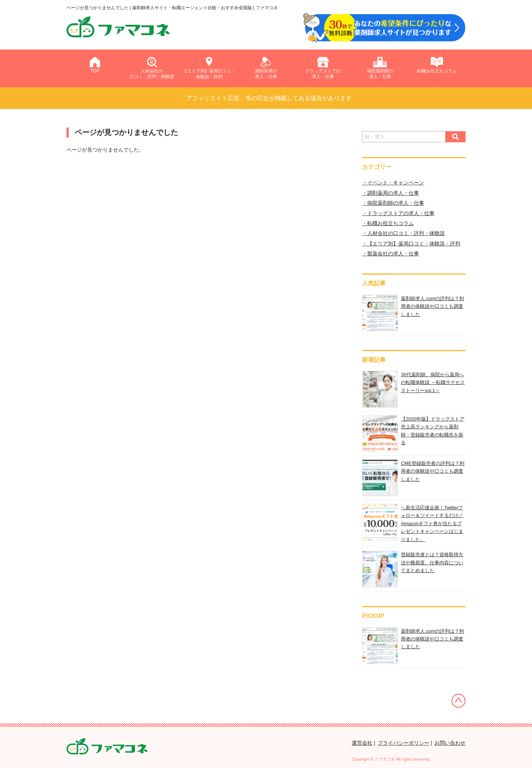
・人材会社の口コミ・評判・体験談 (403, 233)
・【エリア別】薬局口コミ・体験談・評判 (411, 244)
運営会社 (362, 743)
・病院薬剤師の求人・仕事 (393, 203)
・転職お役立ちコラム (388, 223)
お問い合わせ (450, 743)
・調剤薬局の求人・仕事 (391, 193)
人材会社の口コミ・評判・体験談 (152, 68)
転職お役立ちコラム (437, 65)
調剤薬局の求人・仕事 (266, 68)
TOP (95, 65)
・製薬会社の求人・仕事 (391, 254)
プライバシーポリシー (403, 743)
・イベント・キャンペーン (393, 183)
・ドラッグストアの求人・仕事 (398, 213)
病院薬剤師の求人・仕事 (380, 68)
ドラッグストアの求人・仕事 (323, 68)
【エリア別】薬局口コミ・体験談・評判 (209, 68)
